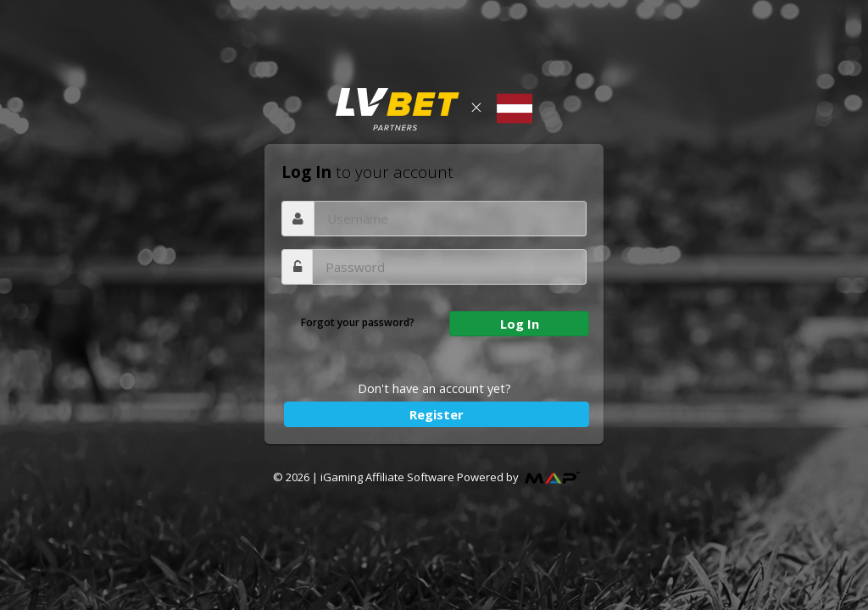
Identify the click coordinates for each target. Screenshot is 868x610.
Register (437, 414)
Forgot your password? (358, 322)
